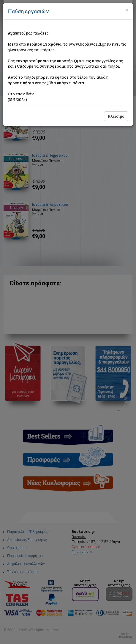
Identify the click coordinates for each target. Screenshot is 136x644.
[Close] (127, 10)
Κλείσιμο (116, 116)
